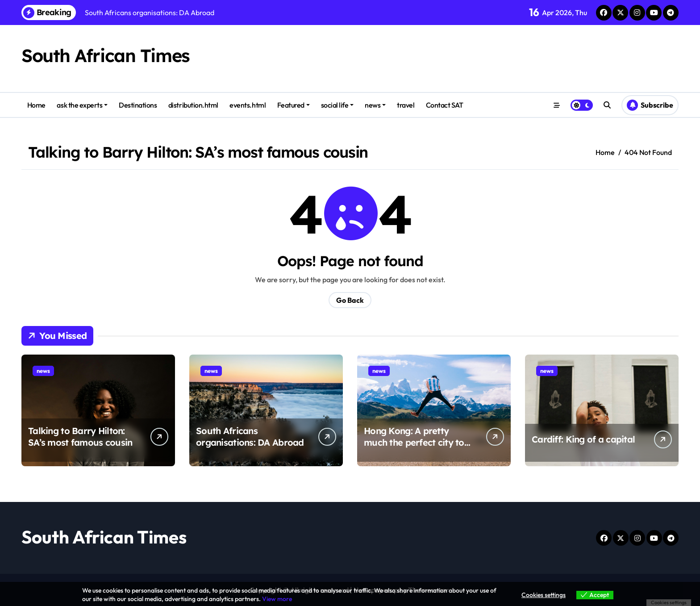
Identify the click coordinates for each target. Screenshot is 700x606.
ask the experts (82, 105)
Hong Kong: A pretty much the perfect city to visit (414, 442)
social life (337, 105)
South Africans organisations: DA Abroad (250, 437)
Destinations (138, 105)
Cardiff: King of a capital (583, 439)
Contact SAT (445, 105)
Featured (294, 105)
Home (36, 105)
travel (406, 105)
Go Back (350, 300)
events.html (248, 105)
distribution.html (193, 105)
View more (277, 599)
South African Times (106, 55)
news (375, 105)
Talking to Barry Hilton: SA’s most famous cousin (80, 437)
